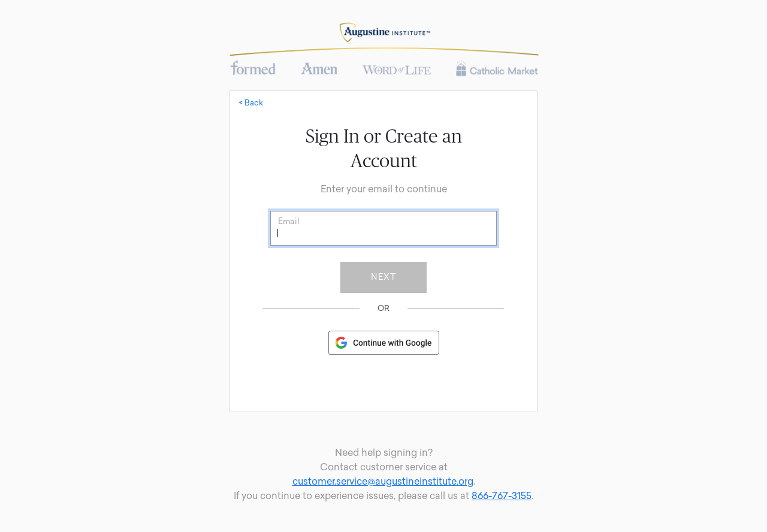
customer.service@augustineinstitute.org (383, 481)
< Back (251, 103)
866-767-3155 (502, 496)
